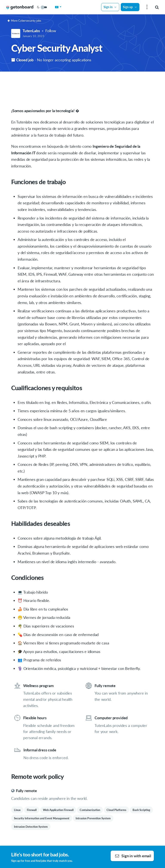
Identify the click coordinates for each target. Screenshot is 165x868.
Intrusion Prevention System (93, 818)
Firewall (32, 810)
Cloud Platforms (116, 810)
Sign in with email (133, 856)
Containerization (90, 810)
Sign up (130, 7)
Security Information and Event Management (42, 818)
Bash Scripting (141, 810)
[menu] (146, 7)
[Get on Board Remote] (20, 7)
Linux (17, 810)
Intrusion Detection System (31, 827)
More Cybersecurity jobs (24, 21)
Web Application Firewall (58, 810)
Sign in (110, 7)
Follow (51, 31)
